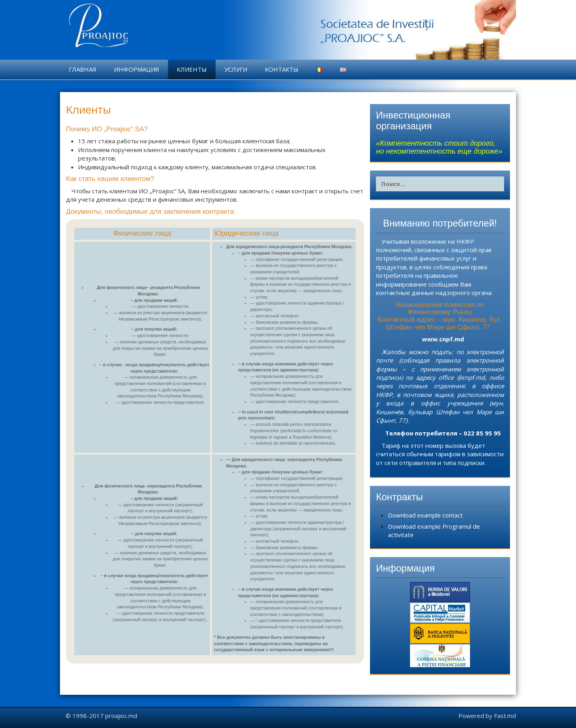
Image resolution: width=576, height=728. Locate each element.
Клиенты (192, 69)
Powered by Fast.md (487, 716)
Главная (83, 69)
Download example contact (425, 515)
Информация (137, 69)
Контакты (282, 69)
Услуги (236, 69)
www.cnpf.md (443, 339)
